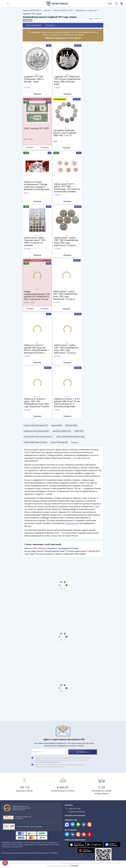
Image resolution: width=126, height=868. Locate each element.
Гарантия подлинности (11, 836)
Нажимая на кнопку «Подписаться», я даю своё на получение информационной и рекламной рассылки (60, 658)
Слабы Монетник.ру (10, 813)
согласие (68, 650)
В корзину (97, 94)
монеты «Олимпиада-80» (59, 334)
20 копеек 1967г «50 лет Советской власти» (38, 329)
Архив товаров (8, 847)
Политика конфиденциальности (76, 836)
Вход (108, 4)
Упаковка (5, 833)
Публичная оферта (71, 829)
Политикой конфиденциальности (48, 654)
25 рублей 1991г (56, 317)
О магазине (6, 816)
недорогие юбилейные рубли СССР (36, 317)
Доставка (5, 823)
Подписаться (83, 644)
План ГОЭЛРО (8, 775)
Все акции (67, 813)
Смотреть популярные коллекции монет (20, 797)
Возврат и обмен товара (12, 843)
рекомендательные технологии (72, 863)
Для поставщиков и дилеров (75, 821)
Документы (67, 846)
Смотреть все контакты (75, 708)
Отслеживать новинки (91, 19)
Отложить (84, 94)
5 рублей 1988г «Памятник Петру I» (36, 334)
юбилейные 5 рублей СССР (62, 323)
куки (22, 863)
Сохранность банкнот (11, 771)
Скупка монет (68, 816)
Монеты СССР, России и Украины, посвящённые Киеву (51, 441)
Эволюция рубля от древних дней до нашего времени (24, 785)
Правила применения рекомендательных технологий (85, 842)
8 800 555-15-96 (75, 701)
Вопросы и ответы (9, 819)
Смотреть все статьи (11, 792)
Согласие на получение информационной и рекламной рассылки (90, 839)
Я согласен (74, 866)
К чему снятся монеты (11, 778)
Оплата (5, 826)
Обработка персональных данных (77, 825)
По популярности (34, 25)
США (97, 399)
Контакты (6, 830)
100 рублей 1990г (71, 317)
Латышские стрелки (10, 782)
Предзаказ (36, 94)
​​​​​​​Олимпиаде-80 (71, 416)
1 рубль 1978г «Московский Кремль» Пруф (70, 329)
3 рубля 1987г (79, 323)
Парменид (6, 788)
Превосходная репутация (12, 840)
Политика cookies (70, 832)
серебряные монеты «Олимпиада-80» (37, 323)
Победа (92, 391)
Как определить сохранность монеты (17, 768)
